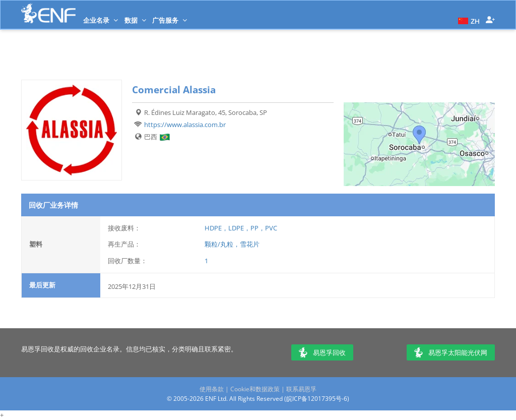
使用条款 (212, 389)
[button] (468, 20)
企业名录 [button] (101, 20)
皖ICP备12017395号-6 (317, 399)
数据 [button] (135, 20)
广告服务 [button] (170, 20)
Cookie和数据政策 (255, 389)
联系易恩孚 (301, 389)
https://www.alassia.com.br (185, 125)
